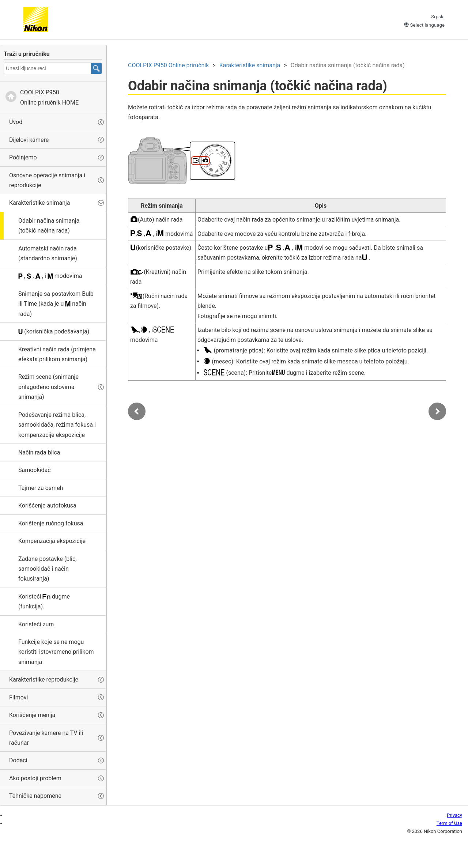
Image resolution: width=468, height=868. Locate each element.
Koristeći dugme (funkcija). (44, 601)
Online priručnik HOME (49, 97)
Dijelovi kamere (29, 140)
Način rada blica (39, 452)
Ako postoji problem (35, 778)
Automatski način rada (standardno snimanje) (48, 253)
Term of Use (449, 823)
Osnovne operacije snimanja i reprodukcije (47, 180)
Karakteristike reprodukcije (44, 680)
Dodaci (18, 760)
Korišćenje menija (32, 715)
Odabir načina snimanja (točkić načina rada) (49, 226)
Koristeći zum (36, 624)
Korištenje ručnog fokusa (51, 523)
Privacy (454, 815)
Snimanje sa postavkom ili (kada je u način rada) (56, 304)
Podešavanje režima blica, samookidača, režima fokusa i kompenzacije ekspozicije (57, 425)
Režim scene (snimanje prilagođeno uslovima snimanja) (48, 387)
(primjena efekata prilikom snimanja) (57, 354)
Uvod (16, 122)
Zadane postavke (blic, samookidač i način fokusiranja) (47, 569)
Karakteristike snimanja (40, 203)
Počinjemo (23, 157)
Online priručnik (168, 65)
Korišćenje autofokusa (47, 505)
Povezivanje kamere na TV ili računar (46, 738)
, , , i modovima (50, 276)
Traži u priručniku (27, 54)
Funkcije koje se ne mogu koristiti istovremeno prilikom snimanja (56, 652)
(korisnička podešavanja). (54, 331)
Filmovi (18, 697)
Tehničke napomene (35, 796)
